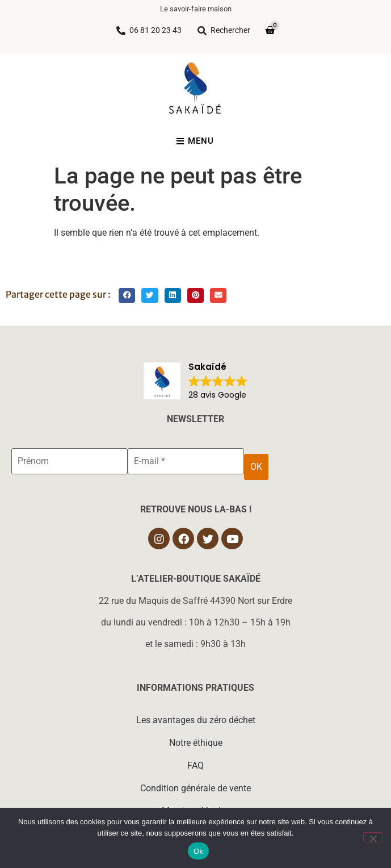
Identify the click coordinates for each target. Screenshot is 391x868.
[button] (127, 296)
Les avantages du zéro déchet (196, 720)
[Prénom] (70, 461)
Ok (198, 851)
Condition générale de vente (195, 788)
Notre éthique (196, 743)
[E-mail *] (186, 461)
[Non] (373, 837)
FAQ (195, 765)
